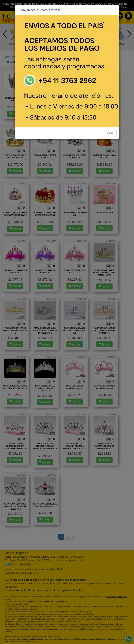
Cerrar (111, 133)
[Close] (116, 10)
